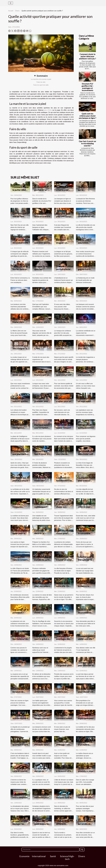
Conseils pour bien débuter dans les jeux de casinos (21, 639)
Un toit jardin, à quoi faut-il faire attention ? (20, 745)
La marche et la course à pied (41, 79)
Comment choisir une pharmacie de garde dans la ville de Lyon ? (21, 456)
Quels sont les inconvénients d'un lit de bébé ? (86, 613)
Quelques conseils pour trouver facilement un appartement (87, 482)
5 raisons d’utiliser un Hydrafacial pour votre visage (65, 269)
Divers (17, 11)
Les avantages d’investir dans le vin (42, 745)
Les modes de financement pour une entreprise (43, 375)
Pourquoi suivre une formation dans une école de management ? (43, 429)
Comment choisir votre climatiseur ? (21, 797)
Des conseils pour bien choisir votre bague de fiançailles (86, 456)
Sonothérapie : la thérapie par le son (86, 560)
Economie (24, 856)
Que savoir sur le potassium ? (20, 611)
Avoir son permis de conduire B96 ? (21, 241)
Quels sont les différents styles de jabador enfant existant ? (43, 693)
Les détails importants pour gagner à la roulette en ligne (86, 720)
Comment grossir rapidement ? (43, 506)
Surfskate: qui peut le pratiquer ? (21, 479)
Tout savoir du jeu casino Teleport (65, 426)
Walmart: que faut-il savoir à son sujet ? (43, 454)
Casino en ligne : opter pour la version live (20, 533)
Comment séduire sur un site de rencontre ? (86, 824)
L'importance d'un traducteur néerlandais (43, 481)
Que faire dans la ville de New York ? (21, 216)
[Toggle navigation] (11, 3)
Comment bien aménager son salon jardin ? (63, 745)
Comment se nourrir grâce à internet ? (42, 639)
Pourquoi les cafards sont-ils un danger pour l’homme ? (20, 773)
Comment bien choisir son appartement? (63, 507)
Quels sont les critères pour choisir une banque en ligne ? (87, 116)
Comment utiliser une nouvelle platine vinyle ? (86, 375)
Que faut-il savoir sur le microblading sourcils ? (87, 143)
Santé (53, 856)
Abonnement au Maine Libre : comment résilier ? (21, 322)
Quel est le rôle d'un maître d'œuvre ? (85, 745)
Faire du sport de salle (41, 85)
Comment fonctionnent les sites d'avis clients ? (65, 482)
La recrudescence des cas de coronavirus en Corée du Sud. (43, 773)
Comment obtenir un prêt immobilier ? (21, 586)
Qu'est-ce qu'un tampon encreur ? (43, 717)
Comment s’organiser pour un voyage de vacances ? (64, 667)
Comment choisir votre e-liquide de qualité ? (21, 718)
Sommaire (42, 76)
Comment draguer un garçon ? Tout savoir (63, 244)
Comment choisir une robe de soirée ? (64, 454)
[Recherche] (50, 849)
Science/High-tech (67, 858)
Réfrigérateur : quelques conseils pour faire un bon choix (86, 429)
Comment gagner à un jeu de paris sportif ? (43, 560)
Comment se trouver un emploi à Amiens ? (65, 560)
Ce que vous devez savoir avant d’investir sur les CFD (20, 376)
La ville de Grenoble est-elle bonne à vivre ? (86, 216)
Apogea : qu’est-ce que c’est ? (43, 268)
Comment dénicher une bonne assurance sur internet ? (64, 614)
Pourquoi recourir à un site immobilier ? (43, 296)
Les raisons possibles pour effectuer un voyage (41, 667)
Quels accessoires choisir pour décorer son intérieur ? (65, 535)
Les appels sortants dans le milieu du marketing (64, 799)
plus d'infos (48, 110)
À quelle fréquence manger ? (17, 507)
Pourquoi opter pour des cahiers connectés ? (42, 586)
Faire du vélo (41, 82)
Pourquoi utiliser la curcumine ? (86, 532)
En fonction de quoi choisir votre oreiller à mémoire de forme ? (65, 376)
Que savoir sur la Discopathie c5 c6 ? (86, 322)
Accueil (11, 11)
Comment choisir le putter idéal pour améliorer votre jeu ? (87, 56)
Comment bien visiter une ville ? (86, 638)
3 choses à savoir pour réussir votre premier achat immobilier (87, 693)
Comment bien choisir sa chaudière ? (41, 613)
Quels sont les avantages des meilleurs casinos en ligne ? (64, 640)
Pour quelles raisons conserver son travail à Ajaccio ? (21, 561)
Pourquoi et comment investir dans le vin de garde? (64, 720)
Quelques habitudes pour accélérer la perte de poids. (86, 799)
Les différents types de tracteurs (19, 296)
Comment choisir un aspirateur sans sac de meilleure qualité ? (87, 403)
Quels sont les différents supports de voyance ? (63, 825)
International (39, 856)
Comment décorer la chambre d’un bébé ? (41, 535)
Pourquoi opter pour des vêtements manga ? (87, 350)
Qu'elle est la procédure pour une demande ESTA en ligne (86, 773)
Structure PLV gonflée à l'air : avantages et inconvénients (87, 87)
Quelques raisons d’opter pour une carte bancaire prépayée (64, 403)
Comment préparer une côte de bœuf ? (43, 322)
